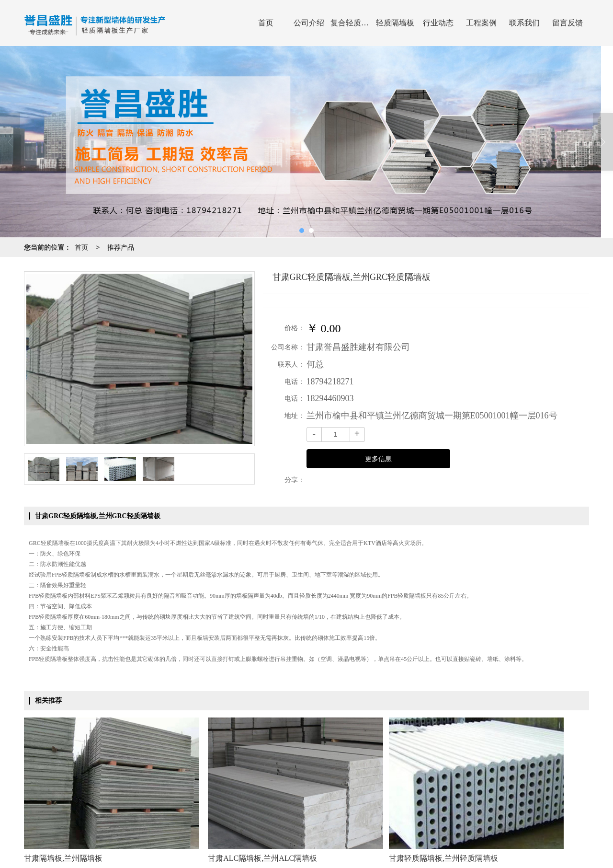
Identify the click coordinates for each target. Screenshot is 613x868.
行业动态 (438, 23)
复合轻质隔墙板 (352, 23)
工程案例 (481, 23)
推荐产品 (121, 247)
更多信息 (378, 459)
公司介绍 (309, 23)
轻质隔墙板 (395, 23)
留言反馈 (568, 23)
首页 (266, 23)
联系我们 (524, 23)
